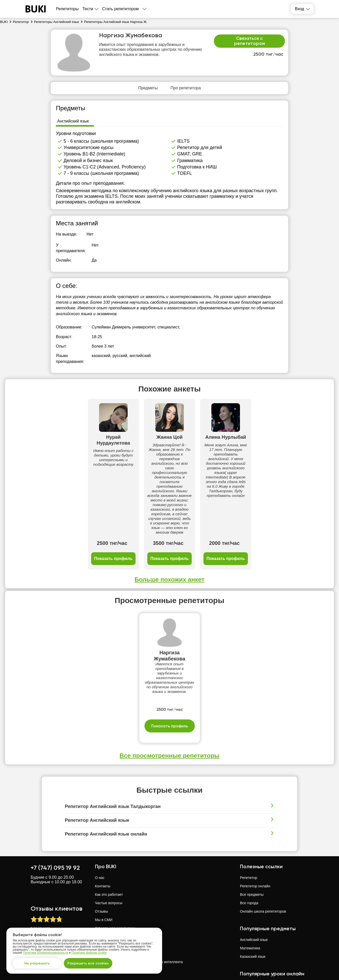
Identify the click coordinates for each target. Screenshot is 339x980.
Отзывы (101, 861)
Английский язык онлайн (260, 960)
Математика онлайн (257, 934)
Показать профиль (70, 508)
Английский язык (254, 889)
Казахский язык (253, 906)
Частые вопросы (109, 852)
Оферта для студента (113, 886)
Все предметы (252, 844)
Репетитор (249, 827)
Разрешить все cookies (88, 963)
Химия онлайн (252, 951)
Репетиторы (67, 9)
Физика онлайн (252, 943)
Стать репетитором (120, 9)
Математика (250, 898)
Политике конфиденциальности (46, 953)
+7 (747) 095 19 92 (55, 817)
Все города (249, 852)
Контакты (103, 836)
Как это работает (109, 844)
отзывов (56, 886)
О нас (100, 827)
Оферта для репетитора (115, 878)
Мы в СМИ (104, 869)
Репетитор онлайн (255, 836)
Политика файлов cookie (116, 903)
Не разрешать (37, 963)
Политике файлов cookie (89, 953)
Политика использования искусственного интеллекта (139, 911)
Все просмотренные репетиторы (169, 705)
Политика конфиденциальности (121, 895)
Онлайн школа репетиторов (263, 861)
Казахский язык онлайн (259, 968)
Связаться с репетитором (250, 41)
